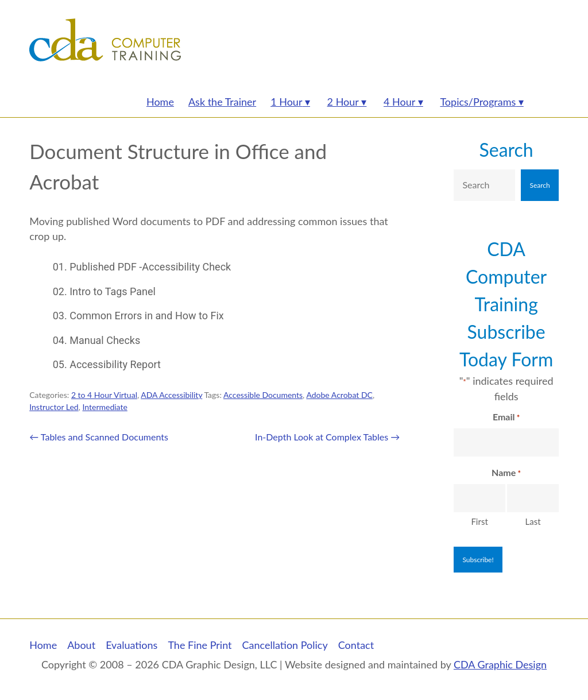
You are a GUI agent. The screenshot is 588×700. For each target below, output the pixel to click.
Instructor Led (54, 407)
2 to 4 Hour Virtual (104, 395)
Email (506, 417)
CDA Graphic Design (500, 664)
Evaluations (131, 645)
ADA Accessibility (171, 395)
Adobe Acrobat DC (339, 395)
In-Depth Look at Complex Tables (327, 437)
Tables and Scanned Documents (99, 437)
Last (533, 521)
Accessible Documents (263, 395)
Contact (356, 645)
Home (43, 645)
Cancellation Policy (285, 645)
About (81, 645)
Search (506, 150)
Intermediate (105, 407)
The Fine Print (200, 645)
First (479, 521)
